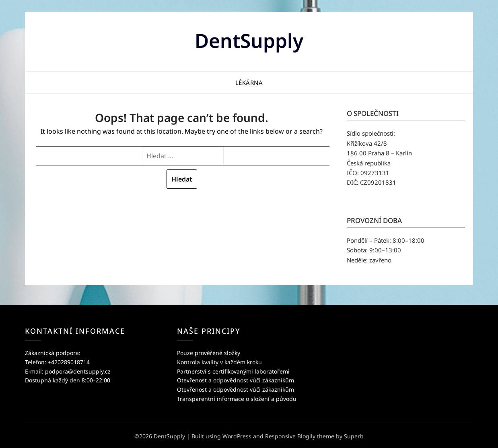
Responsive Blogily (290, 436)
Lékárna (249, 83)
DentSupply (249, 40)
